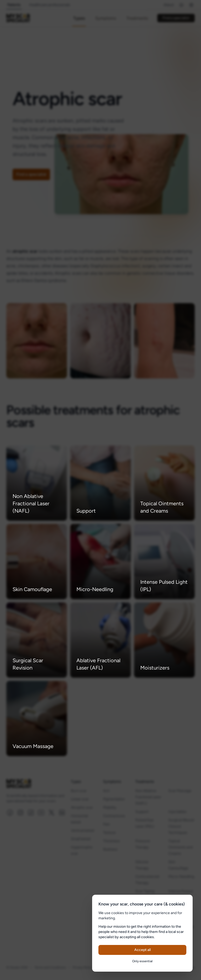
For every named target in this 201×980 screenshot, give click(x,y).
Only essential (142, 961)
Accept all (143, 950)
